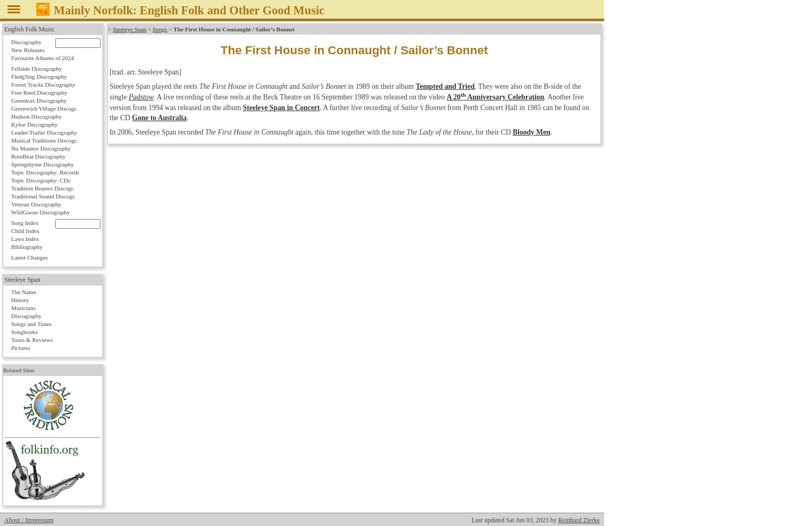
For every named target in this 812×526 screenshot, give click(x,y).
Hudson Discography (36, 116)
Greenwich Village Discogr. (44, 108)
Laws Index (25, 239)
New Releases (28, 50)
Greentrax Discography (39, 101)
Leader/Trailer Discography (44, 132)
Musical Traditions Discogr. (44, 140)
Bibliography (27, 247)
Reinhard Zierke (579, 520)
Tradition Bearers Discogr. (43, 188)
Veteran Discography (36, 204)
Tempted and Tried (445, 86)
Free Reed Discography (39, 93)
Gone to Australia (159, 118)
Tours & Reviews (32, 340)
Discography (26, 42)
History (20, 300)
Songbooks (24, 332)
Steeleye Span (129, 29)
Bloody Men (531, 132)
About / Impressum (29, 520)
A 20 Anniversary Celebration (495, 97)
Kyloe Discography (34, 124)
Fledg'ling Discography (39, 77)
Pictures (21, 348)
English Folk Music (30, 29)
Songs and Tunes (31, 324)
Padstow (141, 97)
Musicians (23, 308)
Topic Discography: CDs (41, 180)
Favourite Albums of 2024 (43, 58)
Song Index (25, 223)
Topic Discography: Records (45, 172)
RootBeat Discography (38, 156)
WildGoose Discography (40, 212)
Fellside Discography (36, 69)
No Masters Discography (41, 148)
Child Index (25, 231)
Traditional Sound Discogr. (43, 196)
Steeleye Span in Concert (282, 108)
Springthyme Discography (43, 164)
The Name (24, 292)
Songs (160, 29)
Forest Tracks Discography (43, 85)
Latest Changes (30, 257)
